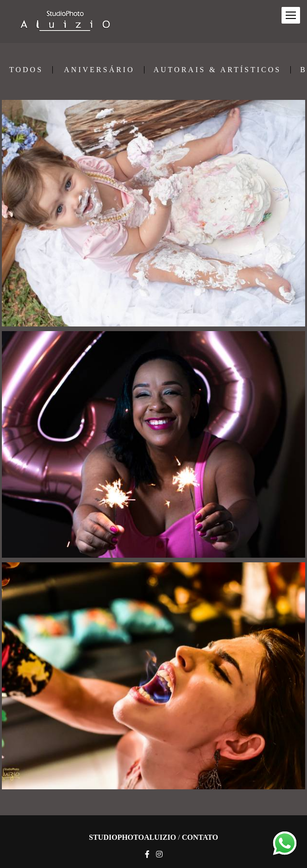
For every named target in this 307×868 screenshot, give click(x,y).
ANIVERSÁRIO (99, 70)
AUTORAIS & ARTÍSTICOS (218, 70)
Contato (200, 837)
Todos (26, 70)
